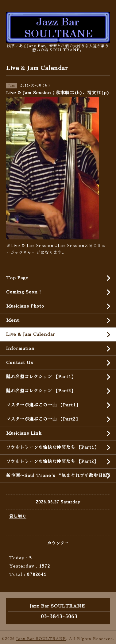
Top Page (17, 278)
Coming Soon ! (24, 292)
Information (20, 348)
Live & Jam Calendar (31, 334)
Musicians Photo (25, 306)
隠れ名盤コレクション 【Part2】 (41, 391)
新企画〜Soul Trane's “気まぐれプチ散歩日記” (59, 475)
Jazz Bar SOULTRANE (41, 639)
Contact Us (20, 363)
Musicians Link (24, 433)
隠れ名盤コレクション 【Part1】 (41, 377)
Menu (13, 320)
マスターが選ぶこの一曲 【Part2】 (43, 419)
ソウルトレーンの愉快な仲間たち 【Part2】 (52, 461)
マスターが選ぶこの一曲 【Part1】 (43, 405)
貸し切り (18, 516)
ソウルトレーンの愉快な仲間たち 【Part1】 (52, 447)
